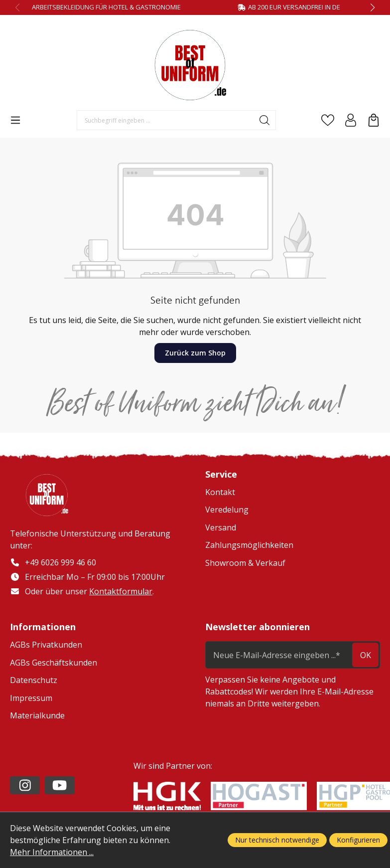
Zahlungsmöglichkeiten (249, 545)
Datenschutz (34, 680)
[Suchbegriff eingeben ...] (165, 120)
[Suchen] (265, 120)
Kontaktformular (121, 591)
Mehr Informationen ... (52, 852)
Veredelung (227, 510)
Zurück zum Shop (195, 353)
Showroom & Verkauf (245, 563)
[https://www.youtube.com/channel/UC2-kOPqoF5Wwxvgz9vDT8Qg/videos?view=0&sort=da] (60, 785)
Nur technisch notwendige (277, 840)
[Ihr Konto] (351, 120)
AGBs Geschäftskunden (54, 663)
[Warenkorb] (374, 120)
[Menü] (15, 120)
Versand (221, 527)
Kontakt (220, 492)
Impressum (31, 698)
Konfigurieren (358, 840)
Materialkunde (37, 715)
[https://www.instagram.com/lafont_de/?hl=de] (25, 785)
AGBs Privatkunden (46, 645)
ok (366, 655)
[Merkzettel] (328, 120)
